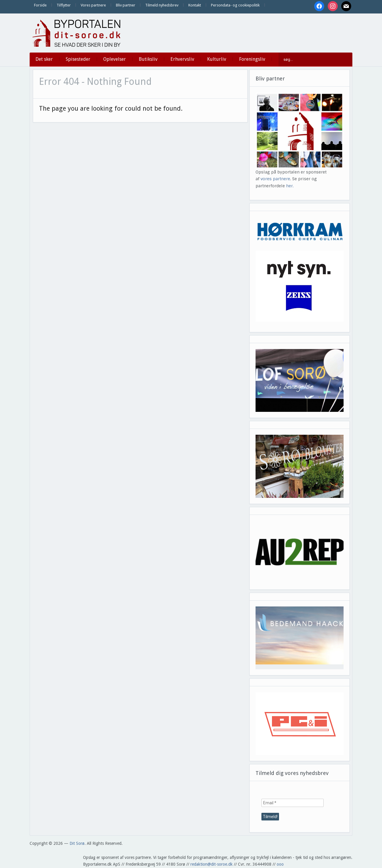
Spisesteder (78, 59)
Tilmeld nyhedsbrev (162, 5)
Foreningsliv (252, 59)
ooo (280, 864)
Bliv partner (126, 5)
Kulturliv (217, 59)
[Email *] (293, 803)
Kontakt (195, 5)
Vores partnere (93, 5)
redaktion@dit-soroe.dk (212, 864)
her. (290, 186)
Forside (40, 5)
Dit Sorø (77, 843)
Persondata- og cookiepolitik (235, 5)
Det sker (44, 59)
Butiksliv (148, 59)
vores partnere (275, 179)
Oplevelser (115, 59)
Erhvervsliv (182, 59)
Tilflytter (64, 5)
